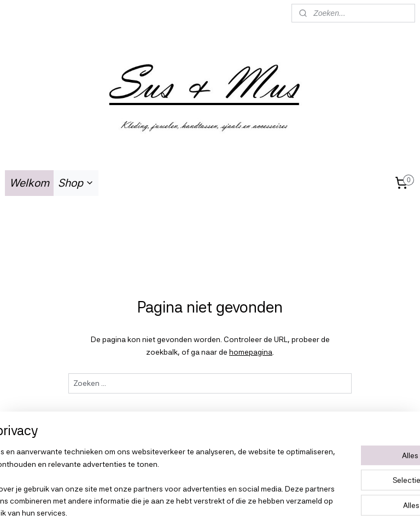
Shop (76, 183)
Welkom (29, 183)
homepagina (251, 352)
